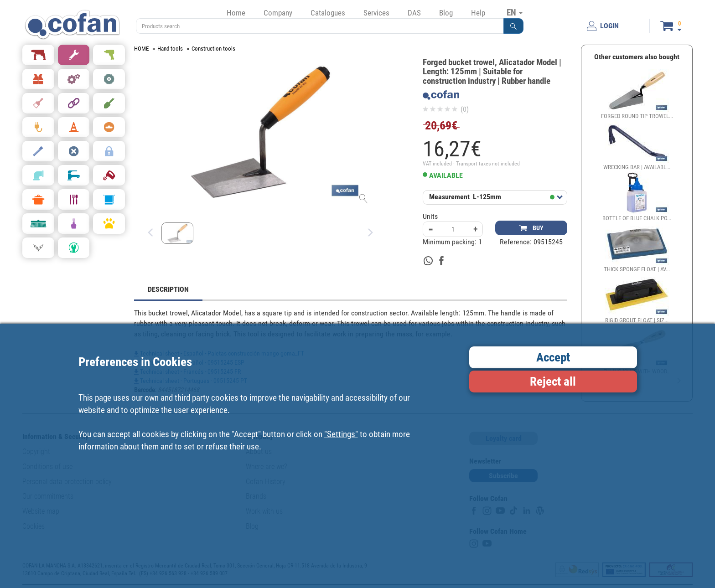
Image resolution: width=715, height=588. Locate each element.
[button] (513, 26)
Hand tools (170, 49)
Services (376, 13)
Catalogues (328, 13)
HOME (141, 49)
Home (236, 13)
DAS (414, 13)
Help (478, 13)
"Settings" (341, 434)
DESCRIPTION (168, 289)
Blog (446, 13)
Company (278, 13)
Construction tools (213, 49)
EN (515, 12)
